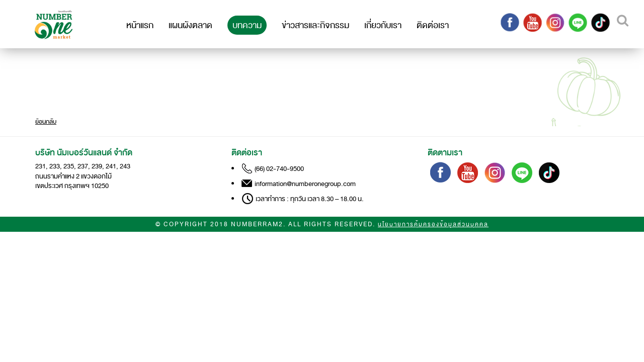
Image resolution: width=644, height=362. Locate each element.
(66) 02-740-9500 (279, 169)
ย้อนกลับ (46, 122)
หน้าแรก (140, 25)
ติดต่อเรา (433, 25)
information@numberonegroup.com (305, 184)
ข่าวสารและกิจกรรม (315, 25)
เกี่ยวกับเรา (383, 25)
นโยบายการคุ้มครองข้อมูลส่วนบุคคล (433, 224)
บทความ (247, 25)
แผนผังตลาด (190, 25)
